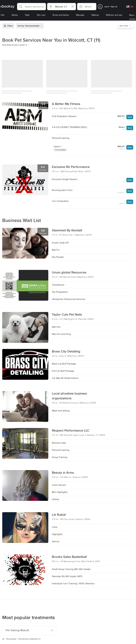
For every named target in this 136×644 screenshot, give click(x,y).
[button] (32, 7)
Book (130, 117)
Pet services (12, 639)
